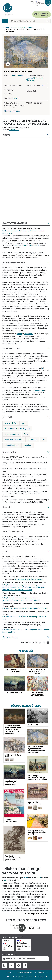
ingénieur (28, 445)
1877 (43, 85)
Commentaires (10, 637)
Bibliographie (9, 452)
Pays (8, 976)
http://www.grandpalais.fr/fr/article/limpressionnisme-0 (25, 608)
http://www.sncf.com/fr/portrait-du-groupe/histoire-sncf (24, 618)
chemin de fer (11, 423)
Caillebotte (29, 334)
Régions (41, 973)
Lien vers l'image (13, 111)
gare (24, 423)
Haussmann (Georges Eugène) (17, 429)
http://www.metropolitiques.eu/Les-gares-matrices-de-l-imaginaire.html (26, 631)
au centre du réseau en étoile (27, 245)
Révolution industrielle (14, 440)
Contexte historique (15, 223)
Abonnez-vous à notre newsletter (19, 959)
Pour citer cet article (13, 532)
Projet (31, 976)
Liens (5, 551)
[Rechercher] (27, 21)
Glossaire (7, 507)
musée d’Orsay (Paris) (35, 78)
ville (44, 440)
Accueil (6, 27)
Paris (26, 434)
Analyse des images (14, 262)
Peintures (17, 98)
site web (32, 80)
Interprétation (11, 348)
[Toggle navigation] (5, 21)
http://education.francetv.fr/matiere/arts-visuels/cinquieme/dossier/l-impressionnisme (21, 599)
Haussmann (39, 390)
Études (8, 973)
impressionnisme (12, 434)
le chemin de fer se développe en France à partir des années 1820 (24, 232)
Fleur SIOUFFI (14, 130)
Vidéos (6, 135)
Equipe (41, 976)
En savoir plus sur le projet (37, 913)
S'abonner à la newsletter (43, 14)
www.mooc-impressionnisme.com (29, 579)
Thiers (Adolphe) (12, 445)
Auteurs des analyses (24, 973)
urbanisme (32, 440)
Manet (19, 334)
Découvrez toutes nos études (23, 27)
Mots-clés (7, 417)
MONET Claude (17, 76)
